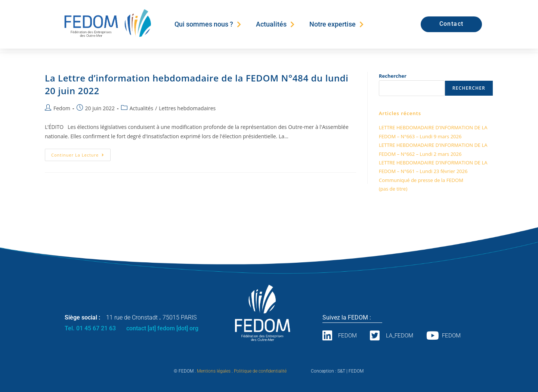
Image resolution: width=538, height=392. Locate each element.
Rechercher (393, 76)
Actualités (275, 24)
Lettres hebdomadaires (187, 108)
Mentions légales (214, 371)
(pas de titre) (393, 189)
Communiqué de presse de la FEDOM (421, 180)
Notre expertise (336, 24)
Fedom (62, 108)
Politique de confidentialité (260, 371)
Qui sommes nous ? (208, 24)
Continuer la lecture (81, 153)
